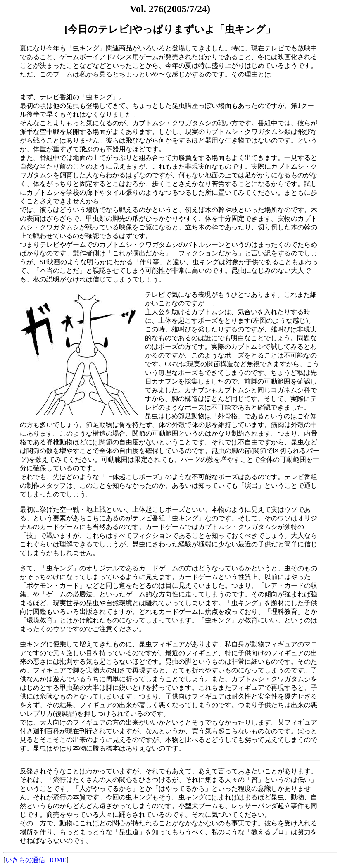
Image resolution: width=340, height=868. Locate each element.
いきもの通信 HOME (36, 860)
